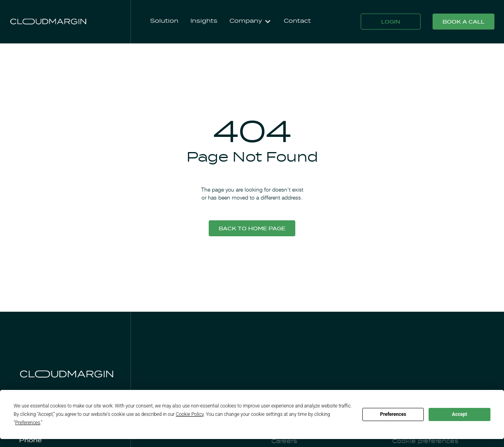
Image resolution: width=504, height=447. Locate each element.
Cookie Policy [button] (190, 414)
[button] (251, 22)
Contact (297, 21)
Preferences (393, 414)
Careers (284, 441)
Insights (204, 21)
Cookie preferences (425, 441)
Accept (460, 414)
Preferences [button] (28, 423)
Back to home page (252, 229)
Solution (164, 21)
